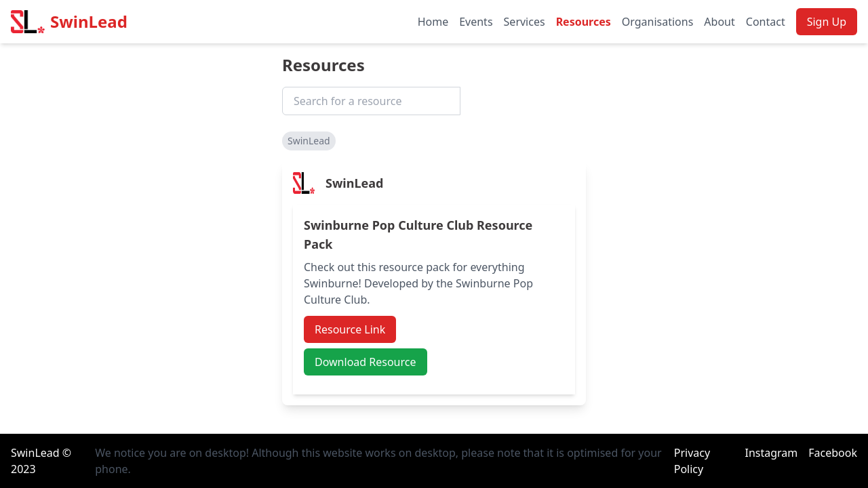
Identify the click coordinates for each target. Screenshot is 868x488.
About (719, 22)
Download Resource (366, 362)
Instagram (771, 453)
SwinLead (89, 22)
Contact (766, 22)
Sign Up (827, 22)
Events (476, 22)
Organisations (658, 22)
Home (433, 22)
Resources (584, 22)
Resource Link (350, 329)
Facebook (833, 453)
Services (525, 22)
